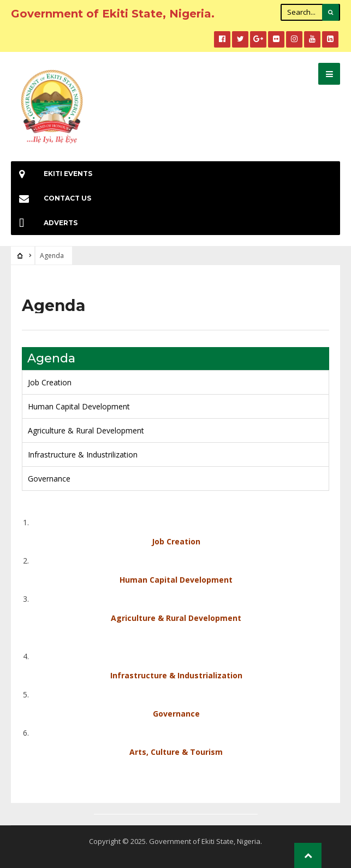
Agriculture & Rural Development (86, 430)
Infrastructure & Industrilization (83, 454)
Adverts (44, 223)
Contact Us (51, 198)
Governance (49, 479)
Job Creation (50, 382)
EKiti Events (52, 174)
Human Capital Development (79, 406)
